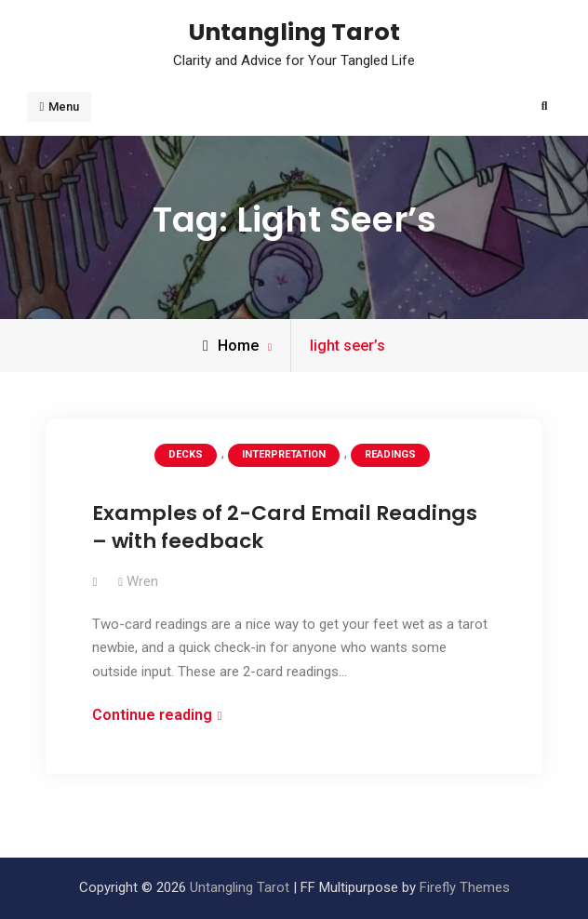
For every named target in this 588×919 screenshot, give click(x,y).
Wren (142, 581)
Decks (186, 454)
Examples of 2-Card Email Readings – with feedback (285, 527)
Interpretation (284, 454)
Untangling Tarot (294, 32)
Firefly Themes (465, 887)
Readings (390, 454)
